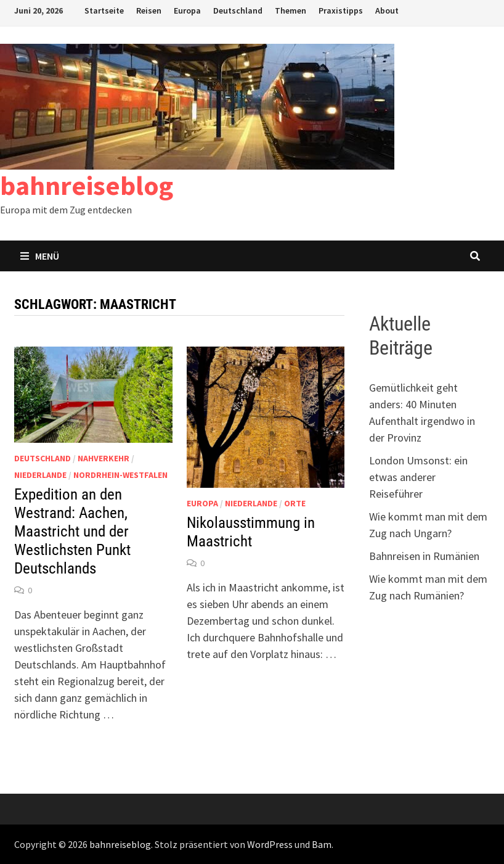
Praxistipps (341, 10)
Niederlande (40, 475)
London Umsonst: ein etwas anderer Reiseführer (418, 477)
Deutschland (238, 10)
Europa (187, 10)
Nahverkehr (104, 458)
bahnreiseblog (87, 185)
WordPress (270, 844)
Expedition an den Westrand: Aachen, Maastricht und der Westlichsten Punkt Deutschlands (72, 531)
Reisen (149, 10)
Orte (295, 503)
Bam (322, 844)
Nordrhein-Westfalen (120, 475)
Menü (40, 256)
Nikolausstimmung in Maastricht (251, 532)
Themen (291, 10)
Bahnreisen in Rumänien (424, 556)
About (387, 10)
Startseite (104, 10)
